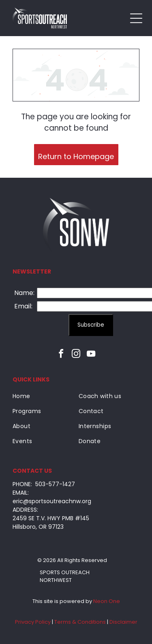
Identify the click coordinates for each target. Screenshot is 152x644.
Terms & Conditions (80, 622)
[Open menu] (136, 18)
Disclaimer (123, 622)
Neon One (107, 601)
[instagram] (76, 355)
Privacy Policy (33, 622)
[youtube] (91, 355)
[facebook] (61, 355)
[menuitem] (43, 396)
